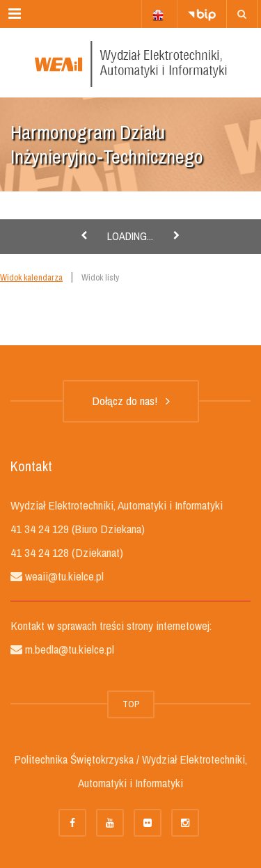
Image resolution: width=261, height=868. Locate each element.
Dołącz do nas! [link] (131, 401)
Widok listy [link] (100, 277)
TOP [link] (131, 704)
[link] (242, 14)
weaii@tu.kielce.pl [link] (63, 576)
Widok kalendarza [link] (31, 277)
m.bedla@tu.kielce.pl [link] (68, 649)
